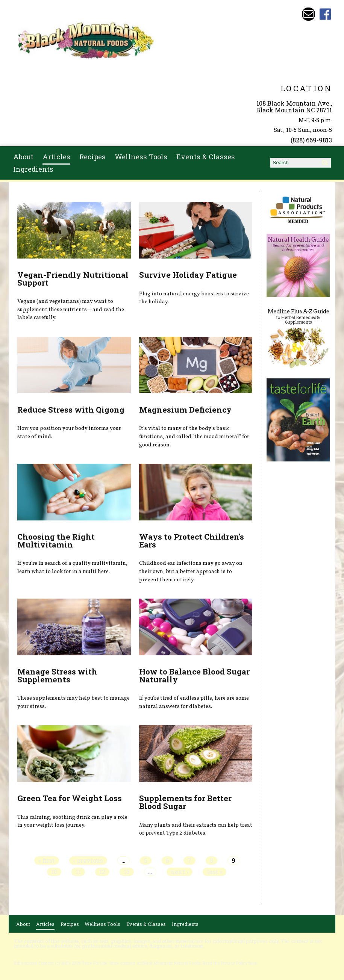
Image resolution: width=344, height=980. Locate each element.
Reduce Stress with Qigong (71, 410)
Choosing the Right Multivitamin (56, 541)
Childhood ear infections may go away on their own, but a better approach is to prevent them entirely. (191, 571)
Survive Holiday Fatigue (188, 275)
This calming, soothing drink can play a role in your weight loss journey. (72, 821)
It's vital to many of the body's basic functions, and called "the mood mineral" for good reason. (194, 436)
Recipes (92, 157)
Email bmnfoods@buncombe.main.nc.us (308, 14)
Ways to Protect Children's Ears (192, 541)
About (23, 157)
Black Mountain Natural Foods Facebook (325, 14)
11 (78, 872)
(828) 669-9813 (311, 140)
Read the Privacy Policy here (230, 963)
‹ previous (88, 861)
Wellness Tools (141, 157)
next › (180, 872)
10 (54, 872)
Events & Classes (206, 157)
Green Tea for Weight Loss (70, 798)
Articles (56, 157)
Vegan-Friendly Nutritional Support (73, 279)
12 (102, 872)
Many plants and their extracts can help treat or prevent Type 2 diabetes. (196, 829)
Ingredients (33, 169)
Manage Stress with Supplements (57, 675)
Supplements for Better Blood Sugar (185, 802)
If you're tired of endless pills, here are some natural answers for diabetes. (194, 702)
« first (47, 861)
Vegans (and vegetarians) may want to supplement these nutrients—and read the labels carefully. (71, 309)
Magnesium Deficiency (185, 410)
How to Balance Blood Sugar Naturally (194, 675)
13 (127, 872)
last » (214, 872)
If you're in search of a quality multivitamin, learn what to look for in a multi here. (72, 567)
